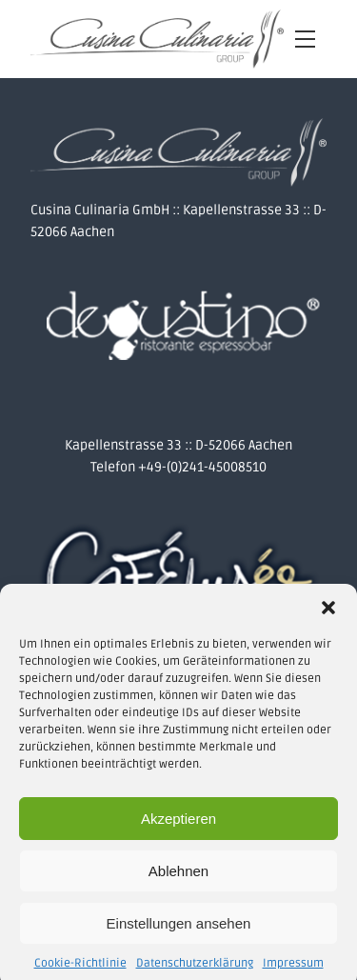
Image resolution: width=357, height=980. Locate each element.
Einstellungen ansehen (179, 928)
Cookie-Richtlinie (80, 968)
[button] (328, 612)
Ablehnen (178, 876)
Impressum (293, 968)
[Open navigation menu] (305, 40)
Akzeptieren (178, 823)
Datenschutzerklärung (195, 968)
